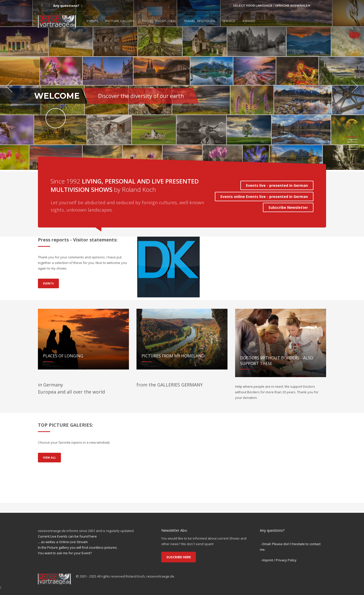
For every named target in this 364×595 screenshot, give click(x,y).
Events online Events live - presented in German (264, 197)
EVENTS (92, 21)
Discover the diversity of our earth (141, 96)
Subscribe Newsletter (288, 207)
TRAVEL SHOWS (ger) (159, 21)
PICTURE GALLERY (120, 21)
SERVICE (229, 21)
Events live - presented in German (277, 185)
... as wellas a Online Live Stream (63, 542)
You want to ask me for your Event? (65, 553)
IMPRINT (249, 21)
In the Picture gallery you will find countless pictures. (78, 547)
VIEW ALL (49, 457)
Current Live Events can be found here (67, 536)
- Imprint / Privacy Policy (279, 560)
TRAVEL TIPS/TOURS (199, 21)
